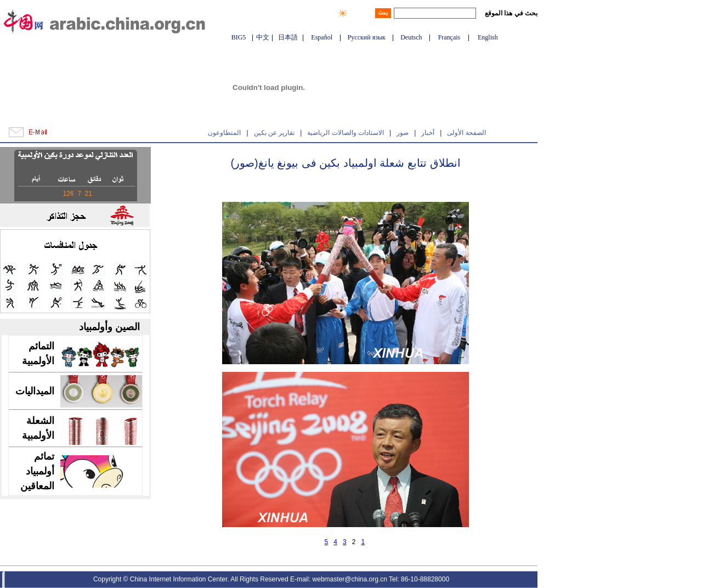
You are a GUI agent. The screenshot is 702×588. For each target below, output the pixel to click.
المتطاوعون (224, 133)
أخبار (428, 133)
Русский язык (367, 37)
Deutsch (411, 37)
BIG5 (239, 37)
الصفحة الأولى (466, 133)
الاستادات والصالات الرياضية (346, 133)
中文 (263, 37)
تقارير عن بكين (274, 133)
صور (403, 133)
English (488, 37)
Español (322, 37)
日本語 (288, 37)
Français (449, 37)
